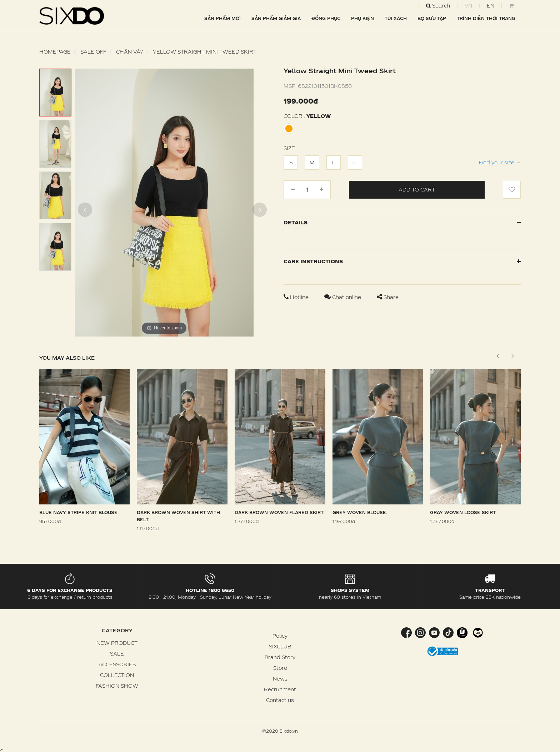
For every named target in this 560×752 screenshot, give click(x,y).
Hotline (297, 297)
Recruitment (280, 689)
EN (491, 6)
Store (280, 668)
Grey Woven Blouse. (360, 512)
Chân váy (130, 52)
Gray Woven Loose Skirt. (463, 512)
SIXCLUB (280, 646)
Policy (280, 636)
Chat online (343, 297)
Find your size (500, 162)
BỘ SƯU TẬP (432, 18)
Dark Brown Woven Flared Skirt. (279, 512)
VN (468, 6)
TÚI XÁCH (396, 18)
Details (402, 222)
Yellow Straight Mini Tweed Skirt (205, 52)
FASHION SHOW (117, 686)
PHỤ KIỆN (362, 18)
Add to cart (417, 190)
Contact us (280, 700)
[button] (512, 356)
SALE (117, 654)
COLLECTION (117, 675)
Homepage (55, 52)
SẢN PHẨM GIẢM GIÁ (276, 18)
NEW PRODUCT (117, 643)
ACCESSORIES (117, 664)
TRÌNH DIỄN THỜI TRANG (486, 18)
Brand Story (280, 657)
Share (388, 297)
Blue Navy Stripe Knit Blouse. (79, 512)
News (280, 679)
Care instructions (402, 261)
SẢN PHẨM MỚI (222, 18)
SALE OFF (93, 52)
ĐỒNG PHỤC (326, 18)
